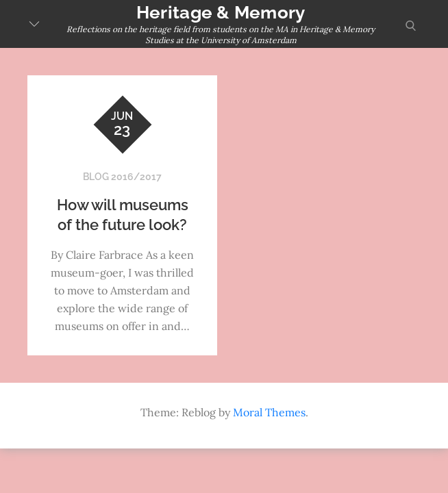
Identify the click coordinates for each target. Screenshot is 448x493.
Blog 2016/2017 (122, 177)
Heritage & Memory (221, 12)
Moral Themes (269, 412)
